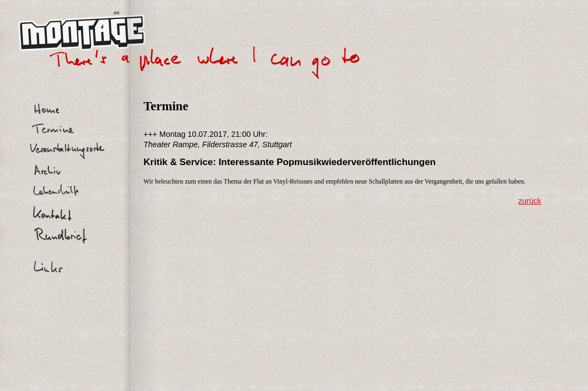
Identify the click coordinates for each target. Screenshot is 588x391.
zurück (530, 201)
